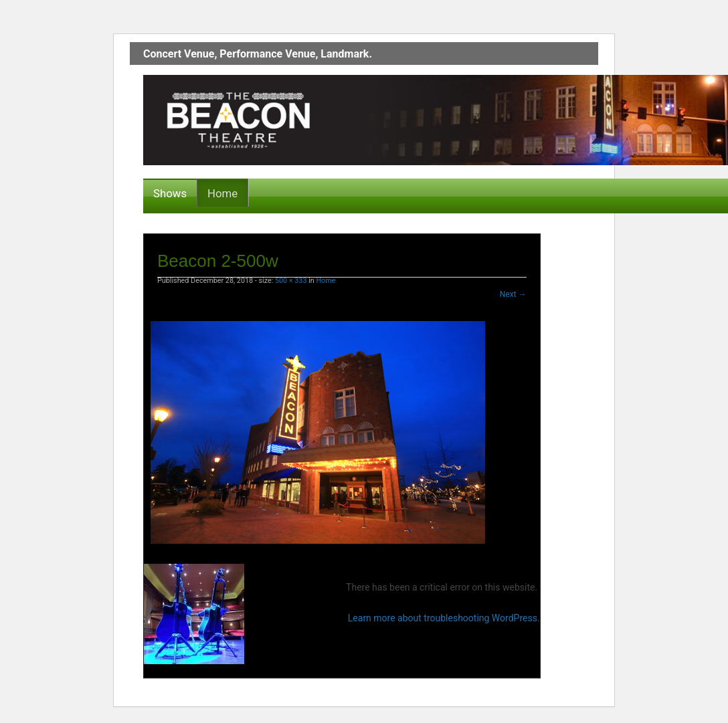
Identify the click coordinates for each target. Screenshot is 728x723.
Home (222, 193)
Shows (170, 193)
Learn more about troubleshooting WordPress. (444, 618)
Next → (513, 294)
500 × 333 (291, 281)
